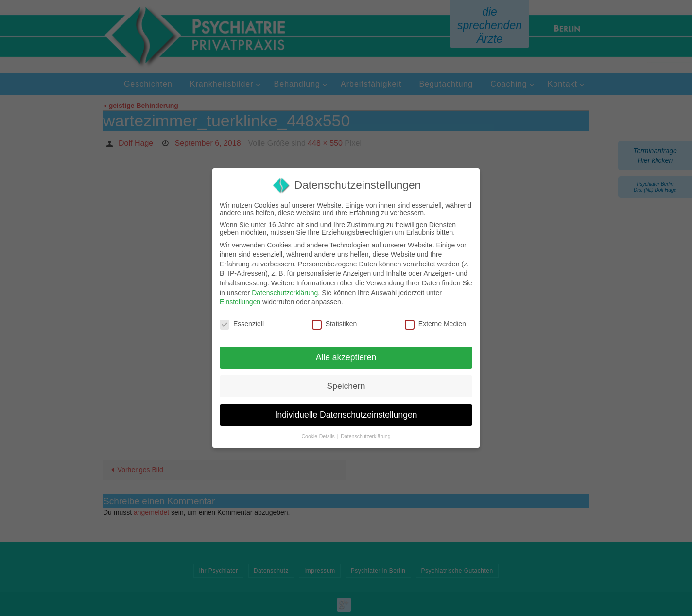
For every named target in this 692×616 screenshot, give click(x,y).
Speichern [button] (346, 386)
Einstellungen (240, 302)
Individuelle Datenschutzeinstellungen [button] (346, 415)
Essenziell (242, 324)
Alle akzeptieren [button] (346, 357)
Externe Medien (435, 324)
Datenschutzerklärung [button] (365, 436)
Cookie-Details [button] (319, 436)
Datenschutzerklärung (285, 293)
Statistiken (335, 324)
